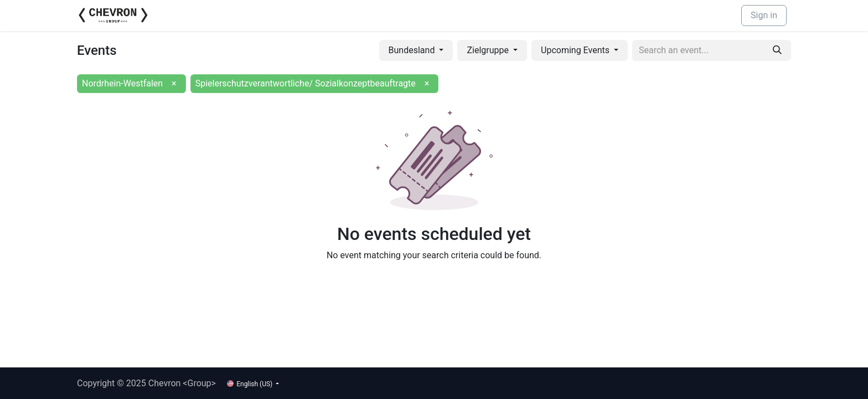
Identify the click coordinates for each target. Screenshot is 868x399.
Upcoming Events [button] (576, 50)
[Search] (777, 50)
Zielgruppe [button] (489, 50)
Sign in (764, 15)
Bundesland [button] (413, 50)
